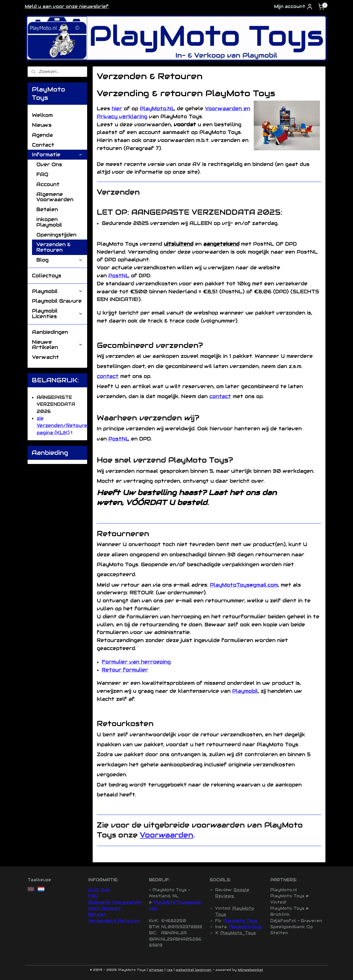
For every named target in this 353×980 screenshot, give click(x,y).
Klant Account (105, 908)
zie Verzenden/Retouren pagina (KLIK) (63, 425)
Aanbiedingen (50, 332)
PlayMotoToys (245, 927)
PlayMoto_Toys (238, 933)
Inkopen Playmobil (49, 222)
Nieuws (42, 125)
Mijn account (294, 7)
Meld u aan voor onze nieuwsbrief (67, 6)
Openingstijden (56, 235)
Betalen (47, 209)
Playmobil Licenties (57, 314)
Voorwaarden (167, 835)
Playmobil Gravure (57, 301)
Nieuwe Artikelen (57, 345)
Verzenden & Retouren (54, 247)
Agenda (42, 135)
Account (48, 184)
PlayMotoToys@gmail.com (244, 585)
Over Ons (49, 164)
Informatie (57, 155)
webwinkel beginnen (194, 970)
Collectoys (47, 276)
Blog (60, 260)
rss (170, 970)
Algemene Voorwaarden (55, 197)
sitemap (156, 970)
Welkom (42, 115)
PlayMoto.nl (284, 890)
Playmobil (245, 691)
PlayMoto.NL (157, 108)
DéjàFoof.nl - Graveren (296, 921)
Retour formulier (125, 670)
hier (117, 108)
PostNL (119, 276)
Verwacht (46, 357)
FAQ (42, 174)
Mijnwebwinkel (250, 970)
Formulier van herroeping (136, 662)
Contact (43, 145)
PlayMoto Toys (240, 921)
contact (108, 376)
